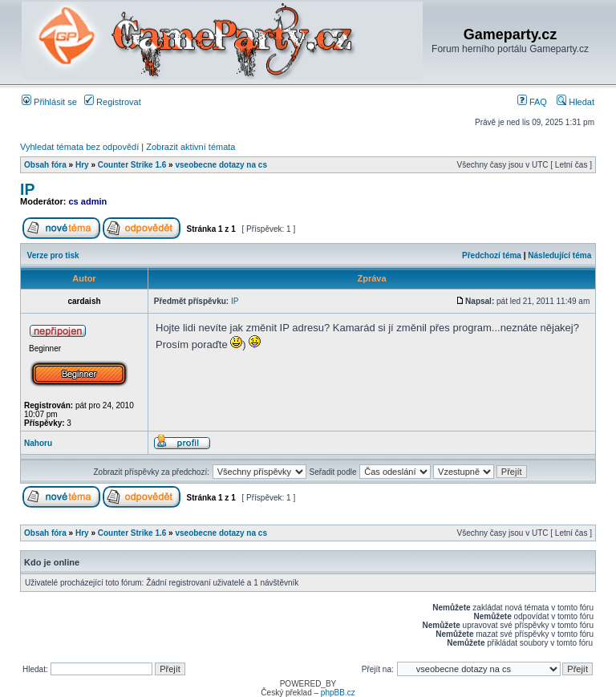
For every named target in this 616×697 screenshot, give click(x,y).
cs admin (88, 201)
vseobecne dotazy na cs (221, 165)
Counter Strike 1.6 (132, 165)
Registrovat (113, 102)
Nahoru (38, 443)
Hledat (575, 102)
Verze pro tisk (53, 255)
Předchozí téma (492, 255)
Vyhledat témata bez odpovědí (79, 147)
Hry (82, 165)
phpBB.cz (338, 693)
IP (27, 189)
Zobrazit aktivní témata (190, 147)
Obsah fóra (45, 165)
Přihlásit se (49, 102)
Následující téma (559, 255)
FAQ (532, 102)
